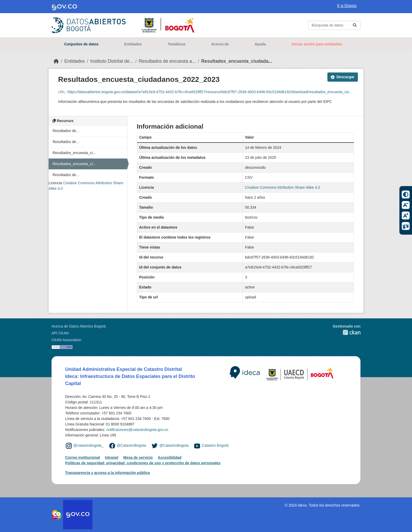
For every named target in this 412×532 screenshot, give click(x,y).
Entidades (133, 44)
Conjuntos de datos (81, 44)
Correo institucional (83, 457)
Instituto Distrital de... (112, 61)
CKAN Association (66, 340)
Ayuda (260, 44)
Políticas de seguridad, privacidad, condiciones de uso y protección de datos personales (143, 463)
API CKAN (60, 333)
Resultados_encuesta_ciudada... (237, 61)
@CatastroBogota (131, 446)
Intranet (112, 457)
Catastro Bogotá (215, 446)
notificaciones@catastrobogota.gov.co (137, 430)
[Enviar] (355, 25)
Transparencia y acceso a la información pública (107, 473)
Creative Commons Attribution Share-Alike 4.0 (282, 187)
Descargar (343, 77)
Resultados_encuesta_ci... (74, 153)
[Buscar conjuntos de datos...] (334, 25)
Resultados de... (66, 131)
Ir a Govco (347, 6)
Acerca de (220, 44)
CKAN (347, 332)
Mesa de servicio (138, 457)
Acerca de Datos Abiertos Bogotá (79, 326)
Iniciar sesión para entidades (317, 44)
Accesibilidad (169, 457)
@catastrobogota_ (88, 446)
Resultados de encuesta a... (167, 61)
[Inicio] (56, 61)
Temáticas (176, 44)
